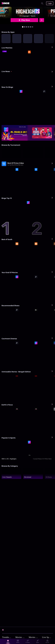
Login (50, 3)
